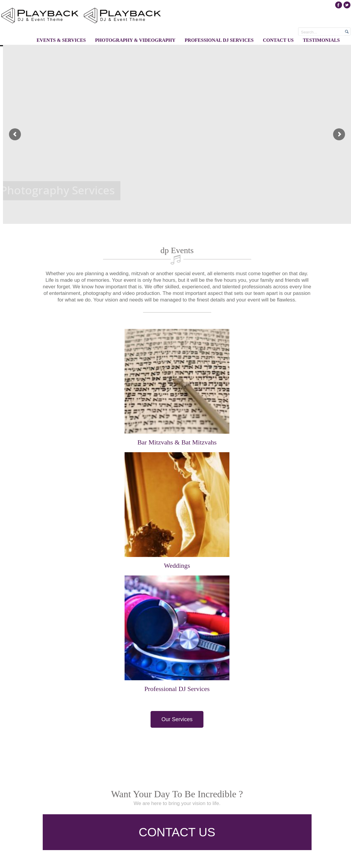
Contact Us (278, 40)
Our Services (177, 719)
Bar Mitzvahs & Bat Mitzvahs (177, 442)
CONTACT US (177, 832)
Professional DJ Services (219, 40)
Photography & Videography (135, 40)
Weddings (177, 565)
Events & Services (61, 40)
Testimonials (321, 40)
